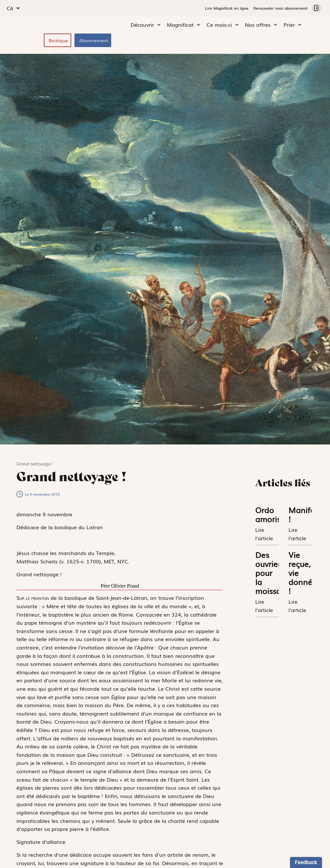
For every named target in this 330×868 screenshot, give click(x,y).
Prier (292, 26)
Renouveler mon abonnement (281, 8)
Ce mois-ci (223, 26)
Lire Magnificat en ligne (227, 8)
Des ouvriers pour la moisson (271, 574)
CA (13, 8)
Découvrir (146, 26)
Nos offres (261, 26)
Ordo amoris (268, 516)
